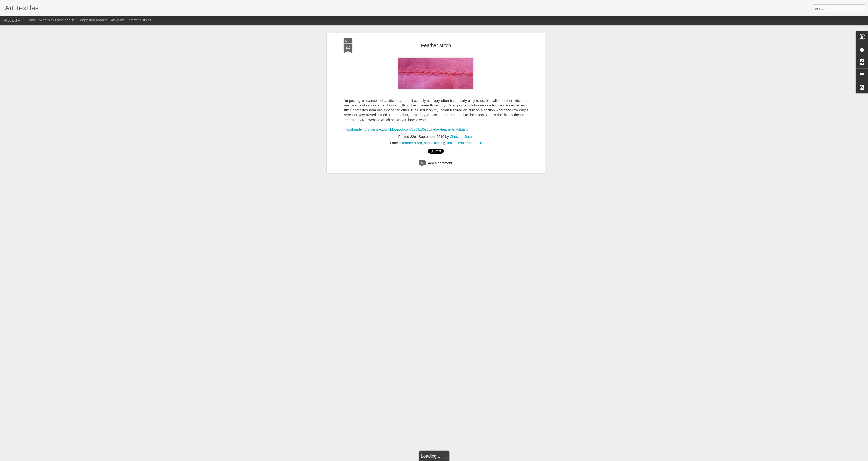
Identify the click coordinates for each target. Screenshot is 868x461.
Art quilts (118, 20)
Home (31, 20)
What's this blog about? (57, 20)
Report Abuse (464, 458)
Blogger (449, 458)
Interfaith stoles (139, 20)
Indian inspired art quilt (464, 112)
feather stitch (412, 112)
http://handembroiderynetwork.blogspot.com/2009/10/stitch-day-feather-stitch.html (406, 99)
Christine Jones (462, 106)
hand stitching (434, 112)
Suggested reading (93, 20)
